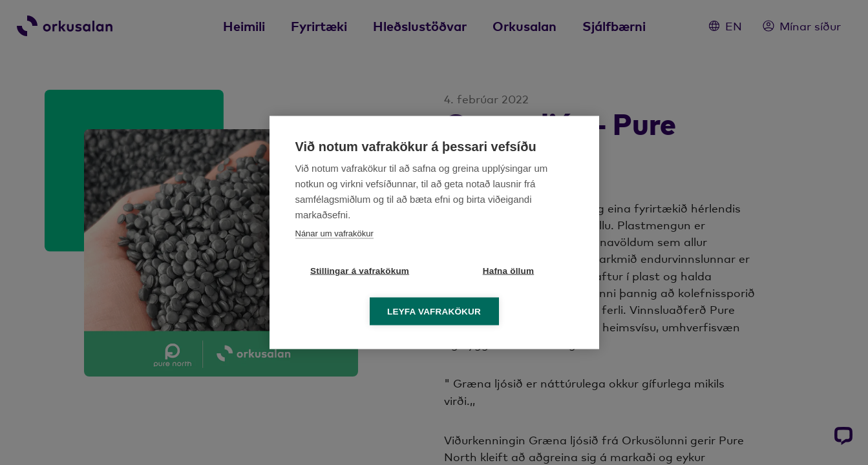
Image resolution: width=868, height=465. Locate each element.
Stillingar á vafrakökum (360, 271)
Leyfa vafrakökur (434, 312)
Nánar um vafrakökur (334, 233)
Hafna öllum (508, 271)
